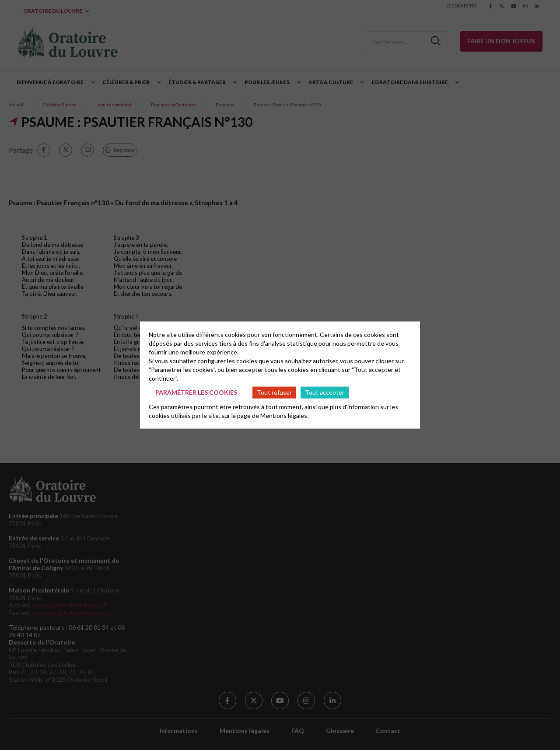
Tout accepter (325, 392)
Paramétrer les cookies (196, 392)
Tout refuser (274, 392)
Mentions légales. (284, 415)
